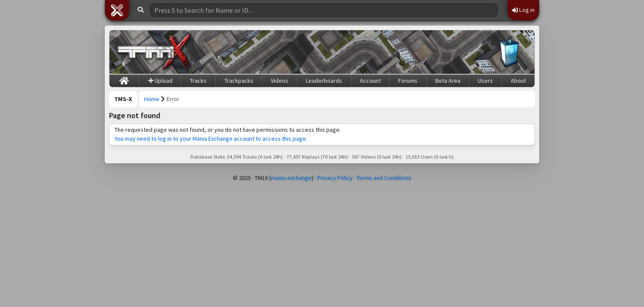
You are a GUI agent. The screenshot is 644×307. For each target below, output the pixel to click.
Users (485, 81)
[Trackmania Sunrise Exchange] (154, 52)
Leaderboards (324, 81)
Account (370, 81)
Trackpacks (239, 81)
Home (152, 99)
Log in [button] (523, 10)
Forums (408, 81)
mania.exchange (291, 178)
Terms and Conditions (384, 178)
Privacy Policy (335, 178)
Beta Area (448, 81)
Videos (280, 81)
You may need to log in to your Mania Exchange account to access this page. (211, 139)
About (518, 81)
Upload (160, 81)
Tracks (198, 81)
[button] (117, 10)
